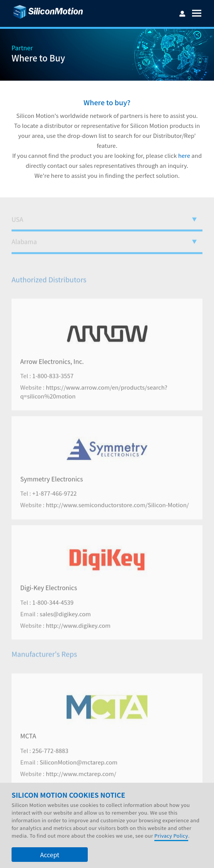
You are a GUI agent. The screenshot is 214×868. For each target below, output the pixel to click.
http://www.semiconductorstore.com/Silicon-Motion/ (117, 520)
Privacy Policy (171, 836)
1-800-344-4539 (53, 617)
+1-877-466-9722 (55, 508)
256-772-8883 (50, 765)
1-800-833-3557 (53, 391)
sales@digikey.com (65, 629)
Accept (50, 855)
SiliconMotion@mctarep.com (79, 777)
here (184, 155)
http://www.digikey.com (78, 640)
